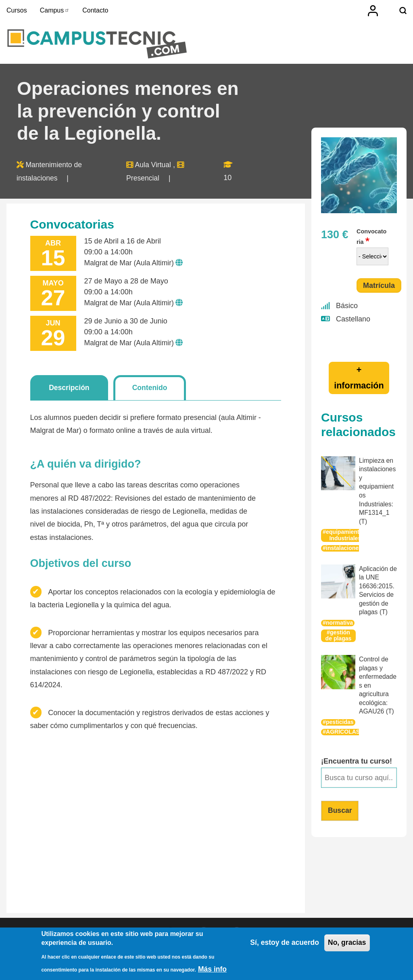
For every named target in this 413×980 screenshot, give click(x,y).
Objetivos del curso (81, 566)
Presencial (144, 180)
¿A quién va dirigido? (86, 466)
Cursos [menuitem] (17, 10)
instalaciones (344, 548)
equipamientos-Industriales (347, 536)
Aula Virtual (154, 167)
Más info (213, 970)
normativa (340, 622)
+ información (359, 380)
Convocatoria (371, 239)
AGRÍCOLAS (343, 730)
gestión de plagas (338, 635)
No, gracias (347, 944)
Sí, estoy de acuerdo (283, 944)
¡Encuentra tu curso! (357, 759)
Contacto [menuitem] (95, 10)
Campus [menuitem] (55, 10)
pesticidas (340, 720)
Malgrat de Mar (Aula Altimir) (130, 265)
